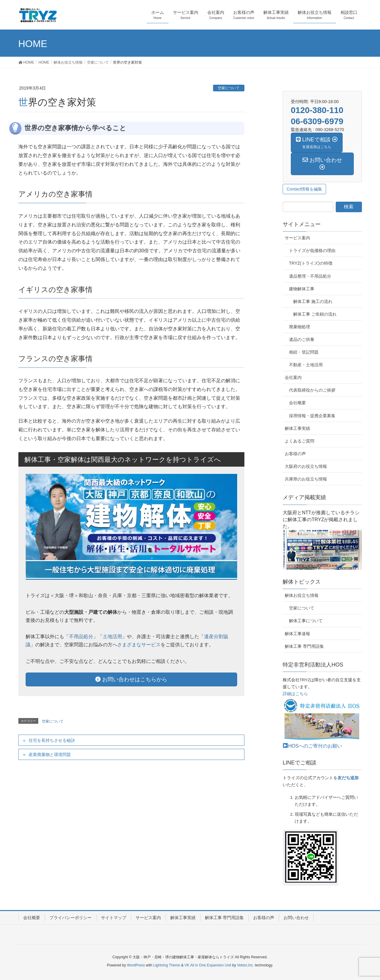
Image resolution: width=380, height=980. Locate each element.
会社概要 (297, 403)
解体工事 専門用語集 (304, 646)
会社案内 (293, 377)
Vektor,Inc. (245, 965)
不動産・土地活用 (306, 365)
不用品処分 (81, 637)
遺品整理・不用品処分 (310, 276)
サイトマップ (114, 918)
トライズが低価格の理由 (312, 251)
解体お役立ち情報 (302, 595)
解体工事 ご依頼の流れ (315, 314)
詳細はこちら (295, 694)
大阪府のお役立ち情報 (306, 466)
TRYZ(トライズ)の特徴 (311, 263)
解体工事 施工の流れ (313, 301)
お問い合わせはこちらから (131, 679)
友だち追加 (348, 778)
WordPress (136, 965)
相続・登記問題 (304, 352)
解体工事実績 (297, 428)
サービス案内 (297, 238)
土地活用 (112, 637)
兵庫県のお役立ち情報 (306, 479)
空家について (229, 88)
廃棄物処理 (300, 327)
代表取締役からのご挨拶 (312, 390)
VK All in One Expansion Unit (208, 965)
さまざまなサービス (139, 645)
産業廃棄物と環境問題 (50, 755)
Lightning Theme (167, 965)
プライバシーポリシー (71, 918)
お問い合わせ (296, 918)
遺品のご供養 (302, 339)
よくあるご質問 (300, 441)
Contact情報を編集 (304, 189)
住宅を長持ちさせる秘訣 (52, 740)
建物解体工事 (302, 289)
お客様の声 (295, 454)
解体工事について (306, 621)
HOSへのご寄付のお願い (312, 746)
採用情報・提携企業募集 (312, 416)
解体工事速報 (297, 634)
